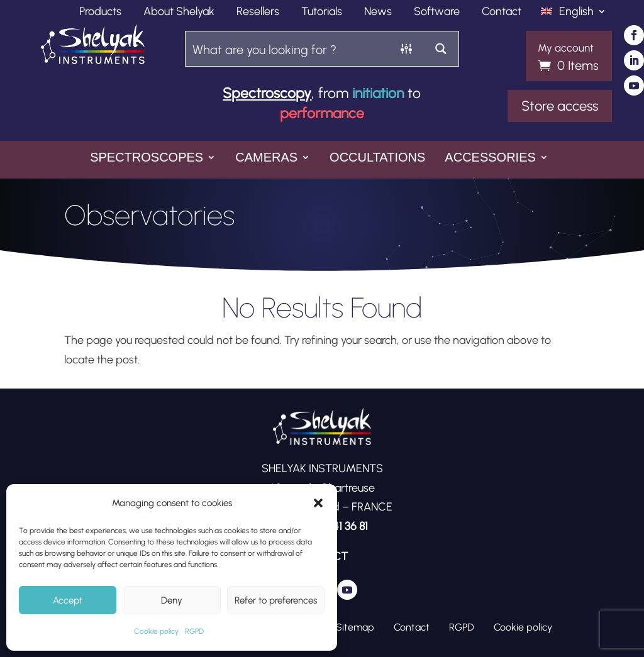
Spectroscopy (267, 93)
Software (437, 12)
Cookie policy (156, 631)
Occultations (377, 158)
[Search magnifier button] (441, 49)
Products (100, 12)
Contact (502, 12)
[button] (318, 503)
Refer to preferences (276, 600)
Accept (68, 600)
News (378, 12)
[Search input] (288, 49)
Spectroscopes (147, 158)
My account (566, 48)
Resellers (258, 12)
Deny (172, 600)
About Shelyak (179, 12)
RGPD (194, 631)
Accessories (490, 158)
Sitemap (355, 627)
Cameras (266, 158)
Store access (560, 106)
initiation (378, 93)
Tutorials (322, 12)
